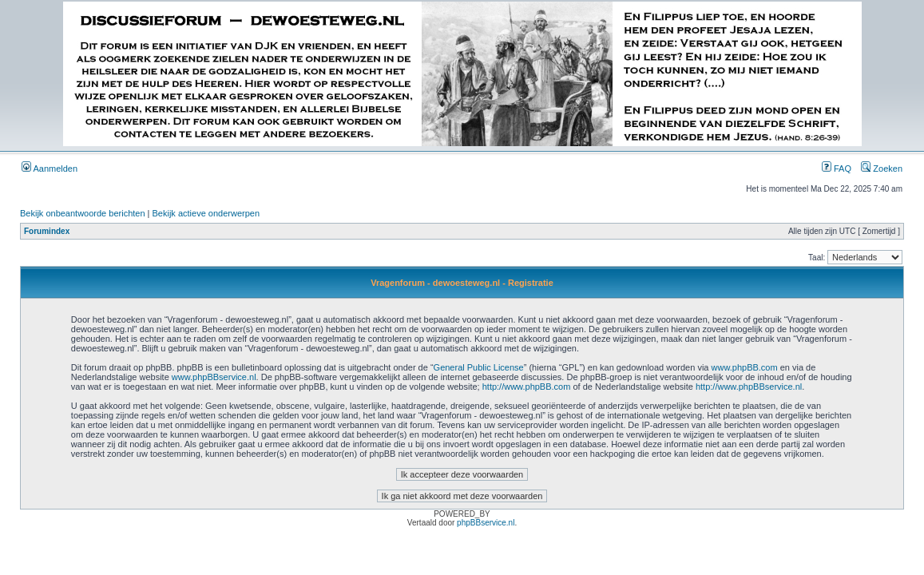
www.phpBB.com (745, 367)
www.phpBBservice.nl (214, 377)
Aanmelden (50, 169)
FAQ (837, 169)
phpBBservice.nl (486, 523)
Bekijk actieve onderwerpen (206, 213)
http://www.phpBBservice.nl (749, 387)
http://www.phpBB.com (527, 387)
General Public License (479, 367)
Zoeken (882, 169)
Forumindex (47, 231)
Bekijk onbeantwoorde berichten (83, 213)
